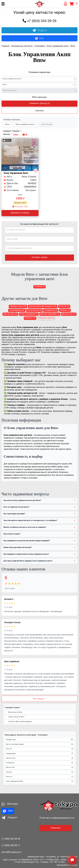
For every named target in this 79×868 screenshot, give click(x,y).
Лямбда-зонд (39, 740)
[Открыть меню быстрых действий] (72, 860)
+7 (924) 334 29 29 (42, 21)
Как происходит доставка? (14, 514)
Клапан (39, 772)
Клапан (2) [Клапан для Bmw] (65, 310)
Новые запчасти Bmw (16, 717)
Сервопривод (39, 754)
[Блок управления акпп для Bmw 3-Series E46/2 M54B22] (20, 155)
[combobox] (39, 79)
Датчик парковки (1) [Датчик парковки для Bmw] (50, 314)
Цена (16, 135)
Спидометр (39, 763)
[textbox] (39, 91)
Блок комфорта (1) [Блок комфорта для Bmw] (29, 314)
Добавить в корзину (20, 213)
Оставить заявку (40, 257)
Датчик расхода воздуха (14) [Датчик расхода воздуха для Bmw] (43, 306)
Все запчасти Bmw (15, 712)
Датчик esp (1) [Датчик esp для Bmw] (69, 314)
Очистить (39, 111)
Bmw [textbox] (39, 85)
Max (39, 38)
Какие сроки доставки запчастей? (17, 547)
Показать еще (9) (46, 318)
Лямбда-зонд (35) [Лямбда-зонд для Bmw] (18, 306)
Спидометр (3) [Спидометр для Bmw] (51, 310)
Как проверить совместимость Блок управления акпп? (26, 554)
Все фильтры (39, 97)
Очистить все (47, 124)
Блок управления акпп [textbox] (39, 79)
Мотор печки (39, 758)
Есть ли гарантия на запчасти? (16, 507)
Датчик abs (39, 768)
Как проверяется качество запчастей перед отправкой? (27, 541)
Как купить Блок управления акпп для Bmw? (22, 501)
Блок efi (39, 749)
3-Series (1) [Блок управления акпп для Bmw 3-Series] (40, 287)
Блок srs (39, 777)
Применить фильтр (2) (40, 103)
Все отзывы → (40, 699)
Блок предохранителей (39, 781)
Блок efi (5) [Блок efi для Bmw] (64, 306)
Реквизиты (56, 828)
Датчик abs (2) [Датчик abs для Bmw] (10, 314)
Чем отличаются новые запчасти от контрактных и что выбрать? (30, 521)
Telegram (40, 30)
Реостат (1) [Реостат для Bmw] (30, 318)
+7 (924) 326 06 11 (11, 846)
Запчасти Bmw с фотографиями (20, 722)
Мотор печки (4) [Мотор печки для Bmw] (34, 310)
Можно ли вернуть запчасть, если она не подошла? (25, 527)
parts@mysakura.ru (11, 852)
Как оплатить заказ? (12, 534)
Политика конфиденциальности (57, 818)
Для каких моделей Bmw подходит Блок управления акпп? (28, 561)
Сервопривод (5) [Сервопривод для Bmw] (17, 310)
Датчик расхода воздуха (39, 744)
